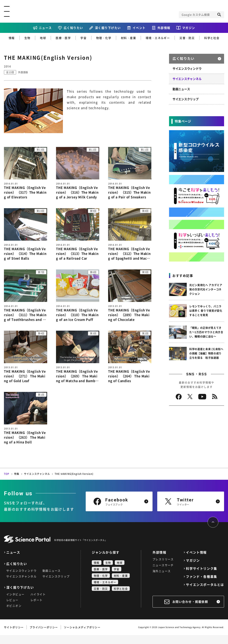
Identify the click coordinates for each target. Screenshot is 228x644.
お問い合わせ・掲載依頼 (190, 611)
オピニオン (14, 614)
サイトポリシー (14, 636)
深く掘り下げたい (108, 28)
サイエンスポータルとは (205, 593)
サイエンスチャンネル (187, 78)
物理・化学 (104, 38)
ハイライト (38, 603)
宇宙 (83, 38)
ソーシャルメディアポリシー (82, 636)
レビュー (12, 609)
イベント (139, 28)
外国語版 (25, 72)
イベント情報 (196, 561)
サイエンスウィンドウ (187, 68)
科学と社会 (212, 38)
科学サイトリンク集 (201, 577)
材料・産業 (128, 38)
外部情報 (164, 28)
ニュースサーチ (163, 574)
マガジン (189, 28)
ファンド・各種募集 (201, 585)
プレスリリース (163, 568)
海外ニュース (162, 580)
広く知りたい (73, 28)
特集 (17, 483)
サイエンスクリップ (186, 98)
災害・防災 (187, 38)
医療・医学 (63, 38)
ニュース (45, 28)
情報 (12, 38)
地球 (43, 38)
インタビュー (15, 603)
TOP (7, 483)
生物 (27, 38)
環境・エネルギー (158, 38)
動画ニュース (181, 88)
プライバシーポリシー (44, 636)
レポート (37, 609)
